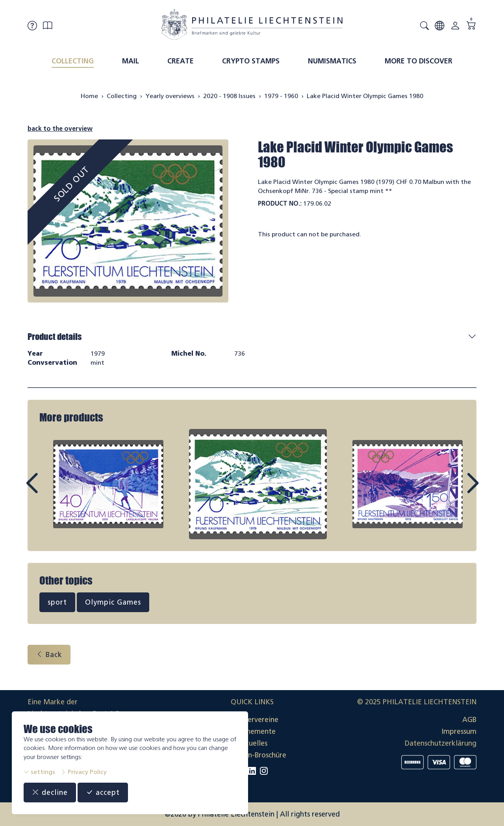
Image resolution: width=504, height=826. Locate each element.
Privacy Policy (84, 772)
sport (57, 602)
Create (181, 61)
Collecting (73, 61)
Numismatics (332, 61)
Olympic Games (113, 602)
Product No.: (280, 203)
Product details (55, 337)
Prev (50, 490)
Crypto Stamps (251, 61)
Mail (131, 61)
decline (50, 793)
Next (454, 490)
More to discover (419, 61)
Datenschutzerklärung (441, 743)
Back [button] (49, 655)
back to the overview (60, 129)
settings (39, 772)
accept (103, 793)
